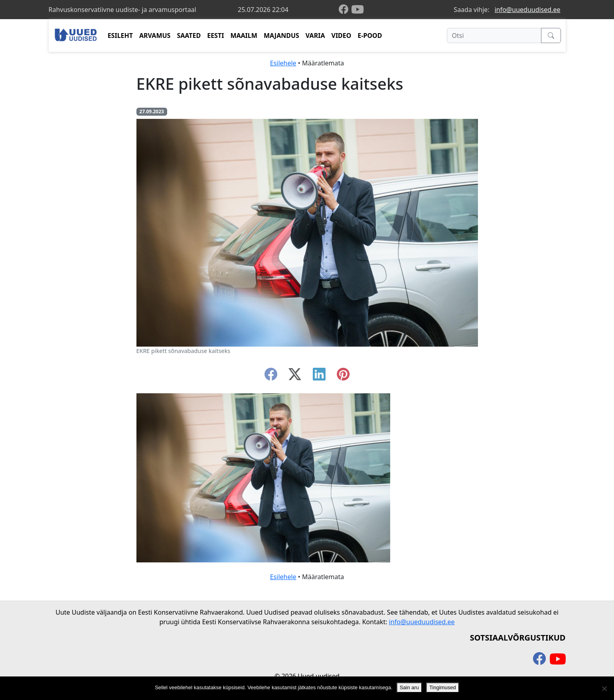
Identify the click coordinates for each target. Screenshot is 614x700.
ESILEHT (120, 35)
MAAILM (244, 35)
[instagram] (343, 377)
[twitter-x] (295, 377)
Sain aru (409, 687)
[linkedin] (319, 377)
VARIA (315, 35)
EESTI (215, 35)
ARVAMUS (155, 35)
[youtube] (357, 10)
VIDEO (341, 35)
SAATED (189, 35)
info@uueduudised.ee (528, 10)
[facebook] (345, 10)
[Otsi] (494, 35)
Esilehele (283, 63)
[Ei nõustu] (604, 688)
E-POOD (370, 35)
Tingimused (443, 687)
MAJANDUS (281, 35)
